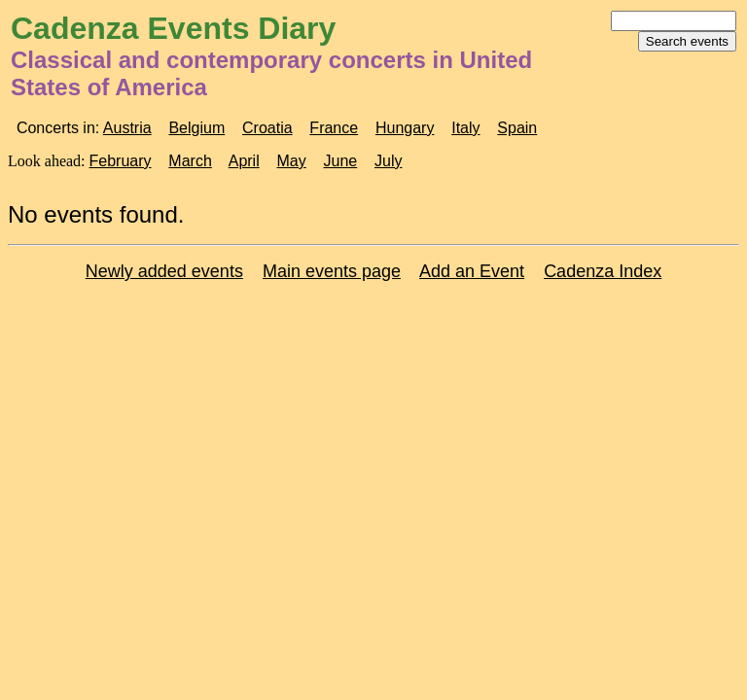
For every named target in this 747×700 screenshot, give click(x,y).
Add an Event (472, 271)
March (190, 161)
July (388, 161)
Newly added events (164, 271)
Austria (127, 128)
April (244, 161)
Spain (517, 128)
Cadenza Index (603, 271)
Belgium (196, 128)
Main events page (332, 271)
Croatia (267, 128)
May (292, 161)
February (121, 161)
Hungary (405, 128)
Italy (465, 128)
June (341, 161)
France (334, 128)
